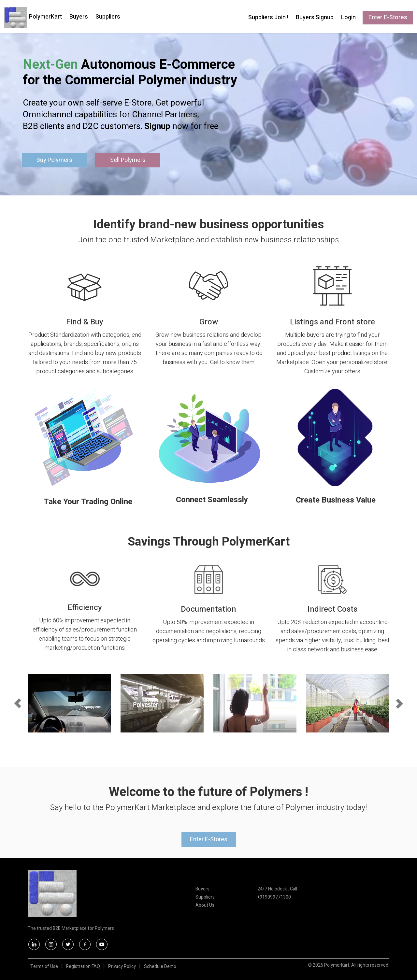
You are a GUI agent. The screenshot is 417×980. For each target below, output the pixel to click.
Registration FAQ (83, 966)
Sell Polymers (128, 160)
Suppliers (108, 17)
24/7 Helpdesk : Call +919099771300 (277, 893)
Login (348, 17)
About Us (205, 905)
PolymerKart (45, 17)
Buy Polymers (54, 160)
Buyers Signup (315, 17)
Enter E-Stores (388, 17)
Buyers (79, 17)
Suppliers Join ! (268, 17)
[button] (37, 703)
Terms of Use (44, 966)
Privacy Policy (122, 966)
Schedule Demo (160, 966)
